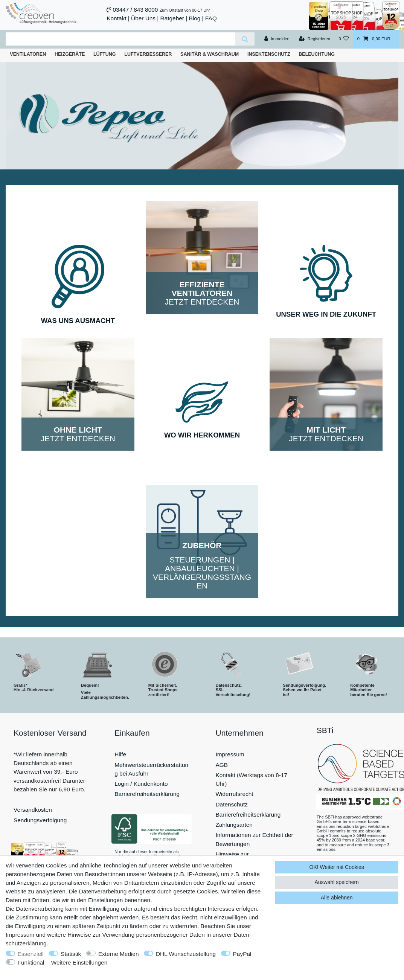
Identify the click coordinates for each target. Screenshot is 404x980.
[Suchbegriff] (120, 39)
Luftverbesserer (148, 54)
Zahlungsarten (234, 825)
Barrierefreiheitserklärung (147, 794)
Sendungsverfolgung (40, 820)
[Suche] (245, 39)
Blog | (196, 18)
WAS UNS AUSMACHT (78, 321)
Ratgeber (172, 18)
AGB (222, 765)
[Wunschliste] (344, 39)
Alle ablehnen (337, 898)
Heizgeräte (70, 54)
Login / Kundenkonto (141, 784)
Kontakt (116, 18)
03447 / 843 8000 (136, 10)
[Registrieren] (315, 39)
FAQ (211, 18)
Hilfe (120, 754)
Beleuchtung (317, 54)
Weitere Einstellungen (79, 962)
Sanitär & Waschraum (210, 54)
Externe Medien (119, 954)
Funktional (31, 962)
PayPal (242, 954)
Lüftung (105, 54)
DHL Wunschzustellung (186, 954)
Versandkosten (33, 810)
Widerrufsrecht (235, 794)
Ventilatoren (28, 54)
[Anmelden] (277, 39)
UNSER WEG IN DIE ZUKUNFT (326, 314)
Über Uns (143, 18)
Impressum (230, 754)
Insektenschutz (269, 54)
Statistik (71, 954)
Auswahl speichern (337, 882)
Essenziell (31, 954)
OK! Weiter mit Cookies (337, 867)
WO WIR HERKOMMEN (202, 435)
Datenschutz (232, 804)
